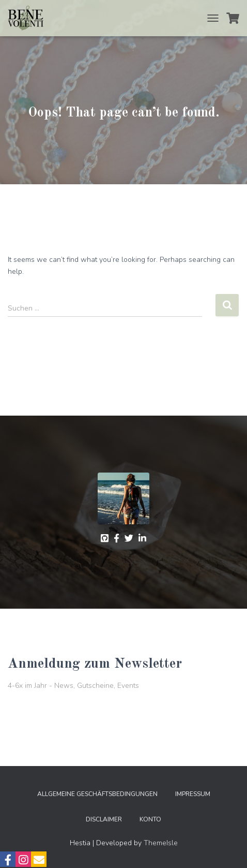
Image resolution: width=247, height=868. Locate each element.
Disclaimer (104, 819)
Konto (150, 819)
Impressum (193, 794)
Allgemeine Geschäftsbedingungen (97, 794)
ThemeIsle (161, 843)
